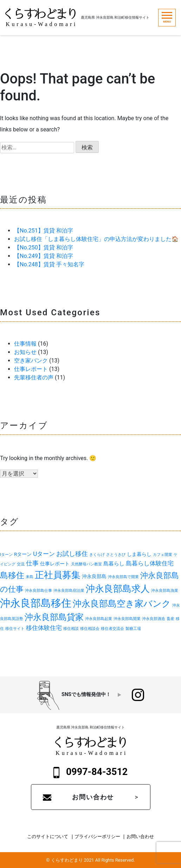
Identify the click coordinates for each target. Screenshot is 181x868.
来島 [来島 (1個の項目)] (30, 577)
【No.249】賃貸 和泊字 (44, 256)
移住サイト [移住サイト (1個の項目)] (15, 629)
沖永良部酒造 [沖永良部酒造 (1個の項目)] (154, 619)
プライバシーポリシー (97, 837)
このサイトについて (48, 837)
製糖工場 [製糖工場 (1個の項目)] (133, 629)
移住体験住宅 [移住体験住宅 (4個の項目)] (44, 628)
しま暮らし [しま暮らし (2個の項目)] (139, 554)
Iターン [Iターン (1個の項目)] (6, 555)
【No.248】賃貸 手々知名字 (49, 264)
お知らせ (25, 352)
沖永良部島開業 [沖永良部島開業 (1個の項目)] (127, 619)
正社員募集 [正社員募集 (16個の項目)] (58, 575)
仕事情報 (25, 344)
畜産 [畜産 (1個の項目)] (170, 619)
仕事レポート (31, 369)
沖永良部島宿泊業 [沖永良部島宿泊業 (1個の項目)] (69, 591)
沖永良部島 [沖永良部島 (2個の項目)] (94, 576)
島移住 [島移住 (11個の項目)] (12, 575)
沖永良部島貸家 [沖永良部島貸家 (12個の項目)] (54, 617)
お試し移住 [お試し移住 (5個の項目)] (72, 554)
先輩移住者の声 (34, 377)
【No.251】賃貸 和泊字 (44, 231)
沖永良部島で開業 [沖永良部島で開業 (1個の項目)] (123, 577)
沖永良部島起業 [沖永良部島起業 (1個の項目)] (99, 619)
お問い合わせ (93, 797)
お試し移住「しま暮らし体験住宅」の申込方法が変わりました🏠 (96, 239)
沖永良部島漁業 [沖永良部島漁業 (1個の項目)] (165, 591)
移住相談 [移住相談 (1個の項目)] (71, 629)
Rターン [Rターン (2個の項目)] (23, 554)
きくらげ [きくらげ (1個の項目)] (97, 555)
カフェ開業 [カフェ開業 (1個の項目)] (163, 555)
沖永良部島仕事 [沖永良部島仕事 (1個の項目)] (38, 591)
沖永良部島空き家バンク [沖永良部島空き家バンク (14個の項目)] (122, 604)
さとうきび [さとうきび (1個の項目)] (116, 555)
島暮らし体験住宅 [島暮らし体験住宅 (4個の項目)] (150, 563)
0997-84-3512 (91, 772)
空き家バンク (31, 361)
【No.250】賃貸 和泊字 (44, 247)
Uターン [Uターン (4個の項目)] (44, 554)
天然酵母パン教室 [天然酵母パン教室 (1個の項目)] (86, 564)
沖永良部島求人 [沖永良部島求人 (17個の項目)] (118, 589)
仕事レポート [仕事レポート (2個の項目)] (55, 564)
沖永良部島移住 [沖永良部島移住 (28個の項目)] (36, 603)
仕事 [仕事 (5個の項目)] (32, 563)
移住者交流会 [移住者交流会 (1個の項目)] (112, 629)
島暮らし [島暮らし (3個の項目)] (114, 564)
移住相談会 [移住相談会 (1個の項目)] (90, 629)
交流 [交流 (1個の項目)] (21, 564)
